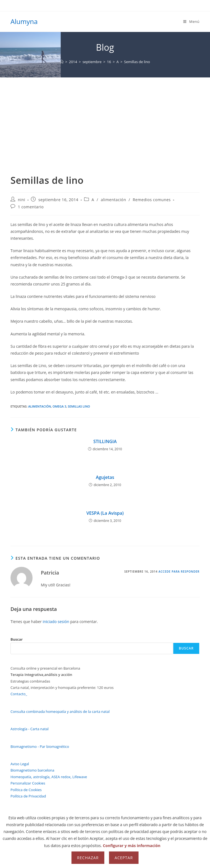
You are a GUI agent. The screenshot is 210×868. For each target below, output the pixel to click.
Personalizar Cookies (28, 783)
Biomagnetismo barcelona (32, 770)
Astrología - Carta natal (30, 729)
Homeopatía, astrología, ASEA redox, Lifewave (49, 777)
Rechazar (88, 858)
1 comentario (31, 207)
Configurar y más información (132, 846)
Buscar (17, 639)
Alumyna (24, 21)
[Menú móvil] (191, 21)
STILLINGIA (105, 441)
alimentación (113, 200)
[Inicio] (62, 62)
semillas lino (79, 406)
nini (22, 200)
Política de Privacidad (28, 796)
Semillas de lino (137, 62)
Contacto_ (19, 694)
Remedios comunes (152, 200)
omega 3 (59, 406)
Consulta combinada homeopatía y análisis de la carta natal (60, 711)
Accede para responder (179, 572)
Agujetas (105, 477)
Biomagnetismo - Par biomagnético (40, 746)
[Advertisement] (105, 119)
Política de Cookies (26, 790)
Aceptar (124, 858)
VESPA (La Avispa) (105, 513)
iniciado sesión (56, 622)
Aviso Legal (20, 764)
